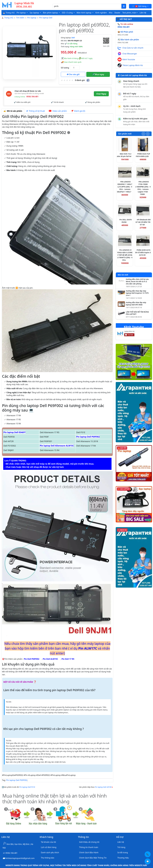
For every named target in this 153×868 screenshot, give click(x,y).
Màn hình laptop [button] (84, 13)
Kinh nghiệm (101, 13)
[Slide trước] (143, 134)
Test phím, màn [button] (129, 13)
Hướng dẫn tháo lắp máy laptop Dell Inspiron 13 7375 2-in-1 (137, 293)
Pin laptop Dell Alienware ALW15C (57, 446)
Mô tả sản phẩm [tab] (13, 111)
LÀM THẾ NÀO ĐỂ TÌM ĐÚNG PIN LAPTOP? (137, 313)
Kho (111, 13)
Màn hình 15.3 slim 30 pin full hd (124, 155)
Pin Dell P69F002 (32, 659)
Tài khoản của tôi (48, 842)
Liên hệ (143, 13)
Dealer (117, 13)
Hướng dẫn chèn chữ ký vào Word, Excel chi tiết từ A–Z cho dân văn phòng (137, 282)
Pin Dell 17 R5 (68, 659)
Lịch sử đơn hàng (49, 847)
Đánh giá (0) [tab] (78, 111)
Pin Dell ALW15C (50, 659)
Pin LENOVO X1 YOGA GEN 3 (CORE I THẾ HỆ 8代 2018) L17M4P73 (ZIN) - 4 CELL (125, 255)
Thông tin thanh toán (89, 847)
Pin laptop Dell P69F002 (88, 437)
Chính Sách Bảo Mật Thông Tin (93, 858)
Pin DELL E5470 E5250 (126, 221)
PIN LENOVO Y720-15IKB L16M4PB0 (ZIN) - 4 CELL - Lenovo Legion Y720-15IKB (143, 188)
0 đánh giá (80, 80)
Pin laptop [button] (21, 13)
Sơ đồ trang (123, 853)
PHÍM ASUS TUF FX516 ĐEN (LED (143, 155)
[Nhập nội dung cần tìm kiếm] (87, 6)
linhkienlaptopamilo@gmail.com (20, 858)
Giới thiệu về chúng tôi (89, 842)
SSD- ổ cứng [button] (67, 13)
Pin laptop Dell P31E (27, 787)
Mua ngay (98, 74)
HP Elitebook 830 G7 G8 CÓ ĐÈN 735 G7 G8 (143, 222)
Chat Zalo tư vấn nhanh (133, 48)
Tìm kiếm (20, 18)
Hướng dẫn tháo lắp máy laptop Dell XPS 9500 (136, 304)
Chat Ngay (101, 94)
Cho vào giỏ (73, 74)
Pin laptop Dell (46, 18)
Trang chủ (9, 18)
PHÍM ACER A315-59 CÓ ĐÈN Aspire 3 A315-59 (143, 252)
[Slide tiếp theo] (148, 134)
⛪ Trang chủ (9, 13)
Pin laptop (32, 18)
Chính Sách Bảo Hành (89, 853)
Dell (73, 38)
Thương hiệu (123, 858)
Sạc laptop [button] (35, 13)
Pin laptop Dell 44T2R (103, 787)
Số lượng (65, 68)
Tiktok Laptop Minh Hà (133, 65)
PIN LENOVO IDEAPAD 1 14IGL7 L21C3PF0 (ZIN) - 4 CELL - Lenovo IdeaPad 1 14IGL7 (125, 187)
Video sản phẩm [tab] (58, 111)
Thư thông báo (48, 858)
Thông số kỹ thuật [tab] (36, 111)
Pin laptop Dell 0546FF (15, 432)
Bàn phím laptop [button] (51, 13)
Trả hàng (121, 847)
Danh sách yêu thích (50, 853)
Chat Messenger (130, 54)
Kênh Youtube (129, 59)
